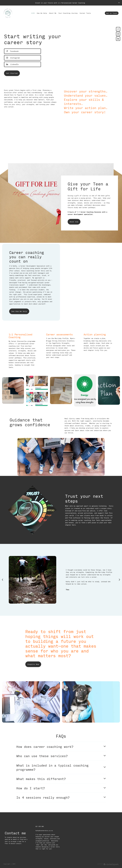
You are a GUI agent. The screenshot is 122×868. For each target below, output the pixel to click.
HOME (33, 13)
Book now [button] (74, 222)
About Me (53, 13)
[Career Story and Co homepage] (15, 13)
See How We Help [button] (19, 311)
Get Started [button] (12, 73)
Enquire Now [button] (33, 664)
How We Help (42, 13)
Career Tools (85, 13)
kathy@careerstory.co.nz (44, 831)
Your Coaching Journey (68, 13)
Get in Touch (112, 13)
